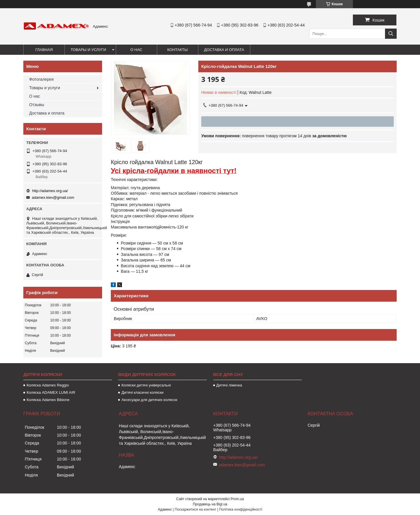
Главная (44, 50)
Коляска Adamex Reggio (48, 385)
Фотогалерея (41, 79)
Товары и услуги (88, 50)
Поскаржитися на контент (195, 509)
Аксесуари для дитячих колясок (149, 400)
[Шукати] (391, 34)
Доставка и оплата (224, 50)
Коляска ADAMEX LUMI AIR (51, 392)
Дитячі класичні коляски (142, 392)
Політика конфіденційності (241, 509)
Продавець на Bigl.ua (210, 504)
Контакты (177, 50)
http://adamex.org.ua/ (50, 191)
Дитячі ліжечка (229, 385)
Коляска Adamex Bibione (48, 400)
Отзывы (37, 105)
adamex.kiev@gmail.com (53, 197)
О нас (136, 50)
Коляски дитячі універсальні (146, 385)
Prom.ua (237, 499)
